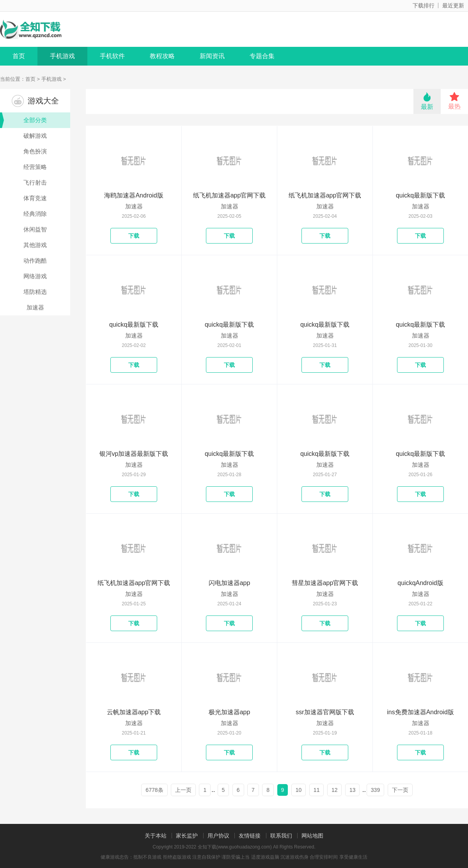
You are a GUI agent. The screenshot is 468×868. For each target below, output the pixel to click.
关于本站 (156, 836)
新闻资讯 (212, 56)
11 (317, 790)
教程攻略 (162, 56)
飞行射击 (35, 182)
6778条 (154, 790)
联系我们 (281, 836)
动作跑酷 (35, 261)
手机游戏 (62, 56)
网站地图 (312, 836)
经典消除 (35, 214)
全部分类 (23, 120)
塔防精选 (35, 292)
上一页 (183, 790)
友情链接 (250, 836)
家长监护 (187, 836)
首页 (19, 56)
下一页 (400, 790)
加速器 (35, 307)
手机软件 (112, 56)
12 (335, 790)
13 (353, 790)
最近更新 (453, 5)
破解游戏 (35, 136)
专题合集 (262, 56)
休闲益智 (35, 229)
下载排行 (424, 5)
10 (299, 790)
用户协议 (218, 836)
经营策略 (35, 167)
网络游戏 (35, 276)
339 (375, 790)
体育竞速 (35, 198)
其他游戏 (35, 245)
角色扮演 (35, 151)
